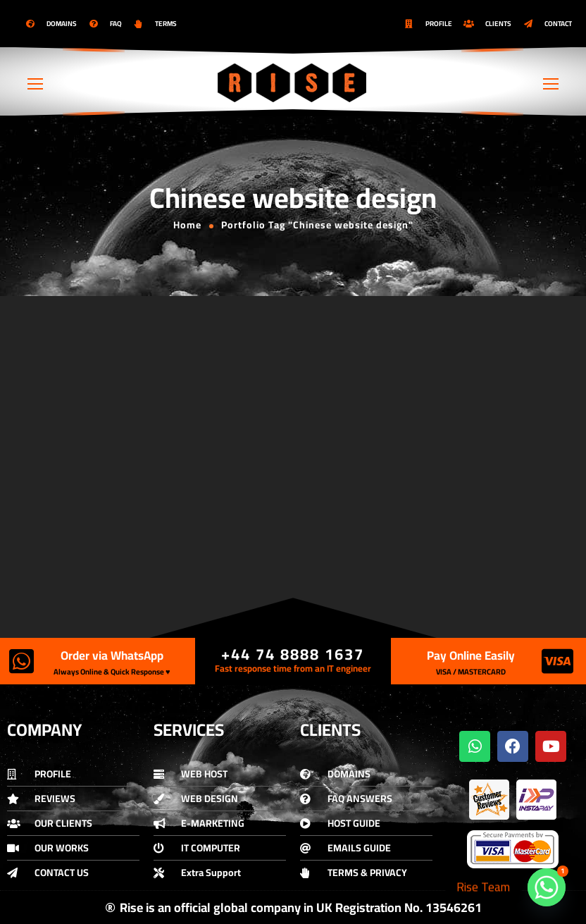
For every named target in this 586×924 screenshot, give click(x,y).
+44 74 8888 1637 (293, 654)
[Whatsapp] (547, 887)
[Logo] (293, 82)
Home (187, 225)
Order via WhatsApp (112, 655)
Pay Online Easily (471, 655)
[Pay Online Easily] (558, 661)
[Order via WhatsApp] (21, 661)
